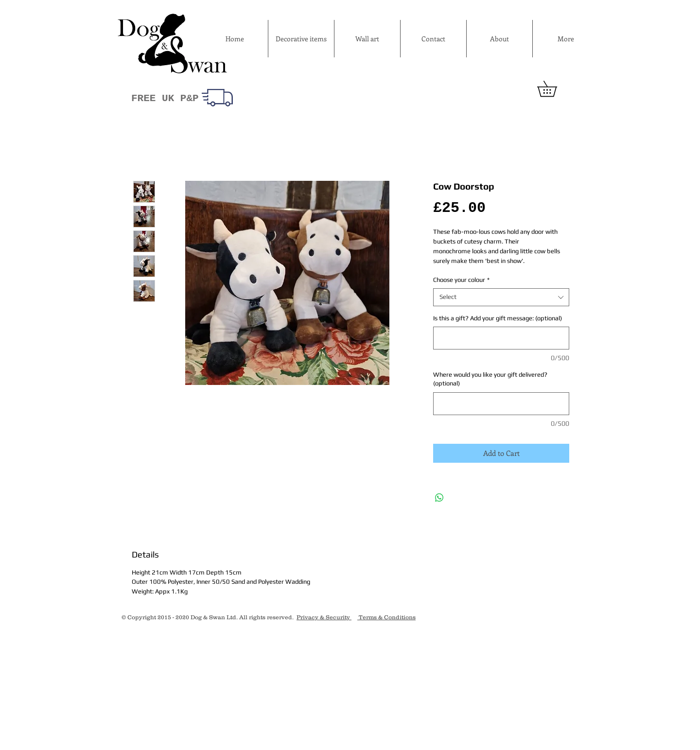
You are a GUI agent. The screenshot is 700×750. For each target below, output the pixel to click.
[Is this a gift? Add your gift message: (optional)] (501, 338)
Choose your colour (461, 280)
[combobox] (501, 297)
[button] (555, 89)
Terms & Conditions (386, 617)
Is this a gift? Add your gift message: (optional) (498, 318)
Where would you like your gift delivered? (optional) (490, 379)
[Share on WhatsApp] (439, 498)
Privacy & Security (324, 617)
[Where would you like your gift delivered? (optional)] (501, 404)
